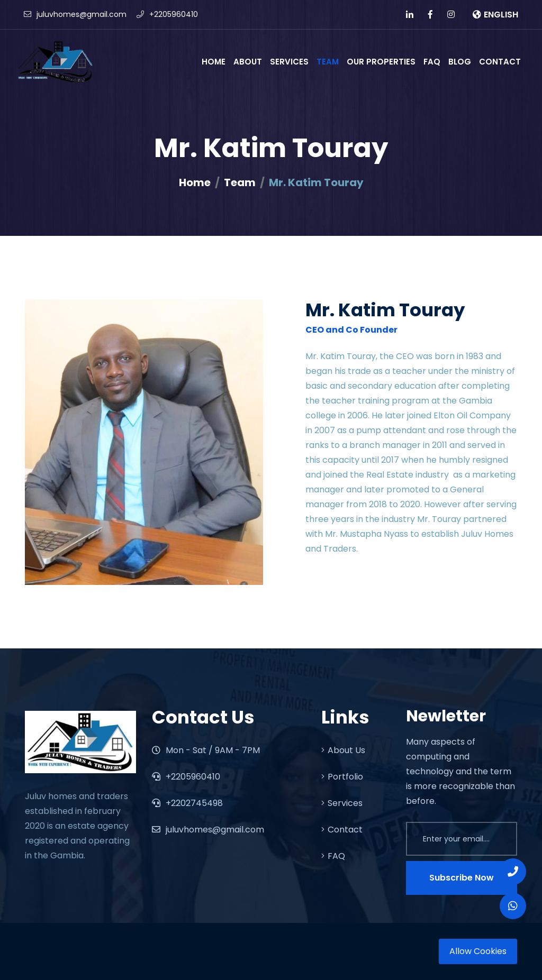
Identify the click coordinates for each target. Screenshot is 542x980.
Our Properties (381, 62)
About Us (343, 750)
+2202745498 (187, 803)
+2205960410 (167, 14)
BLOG (460, 62)
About (248, 62)
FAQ (432, 62)
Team (328, 62)
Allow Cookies (478, 951)
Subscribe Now (462, 878)
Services (289, 62)
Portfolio (342, 777)
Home (214, 62)
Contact (500, 62)
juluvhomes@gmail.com (75, 14)
